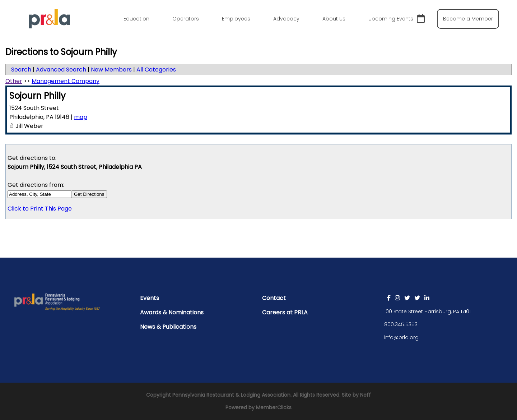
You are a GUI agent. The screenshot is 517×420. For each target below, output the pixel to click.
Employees (236, 19)
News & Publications (168, 327)
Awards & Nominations (172, 312)
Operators (186, 19)
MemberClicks (274, 407)
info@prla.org (401, 337)
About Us (334, 19)
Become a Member (468, 19)
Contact (274, 298)
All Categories (156, 70)
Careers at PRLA (285, 312)
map (81, 117)
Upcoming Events (397, 19)
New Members (111, 70)
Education (136, 19)
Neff (365, 395)
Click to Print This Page (40, 209)
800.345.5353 (401, 324)
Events (150, 298)
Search (21, 70)
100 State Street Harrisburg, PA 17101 (427, 311)
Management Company (66, 81)
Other (14, 81)
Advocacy (286, 19)
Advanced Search (61, 70)
